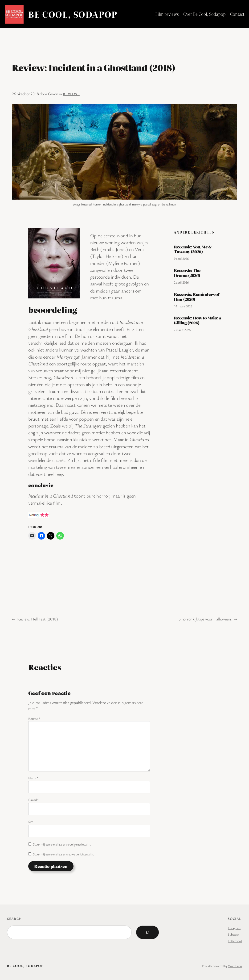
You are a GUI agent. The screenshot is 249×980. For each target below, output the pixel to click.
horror (97, 204)
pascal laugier (152, 204)
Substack (233, 934)
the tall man (169, 204)
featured (86, 204)
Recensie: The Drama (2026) (187, 273)
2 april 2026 (181, 282)
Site (31, 822)
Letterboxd (235, 941)
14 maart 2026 (183, 306)
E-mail (34, 800)
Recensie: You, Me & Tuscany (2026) (193, 249)
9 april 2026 (181, 258)
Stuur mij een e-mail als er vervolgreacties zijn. (62, 844)
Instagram (234, 928)
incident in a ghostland (117, 204)
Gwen (53, 94)
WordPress (235, 966)
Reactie (34, 718)
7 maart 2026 (182, 330)
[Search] (147, 932)
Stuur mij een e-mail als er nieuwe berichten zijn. (63, 854)
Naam (33, 778)
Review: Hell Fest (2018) (38, 619)
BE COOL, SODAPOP (73, 14)
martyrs (137, 204)
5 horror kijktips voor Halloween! (205, 619)
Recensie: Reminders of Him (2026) (196, 297)
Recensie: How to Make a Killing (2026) (197, 320)
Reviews (71, 94)
